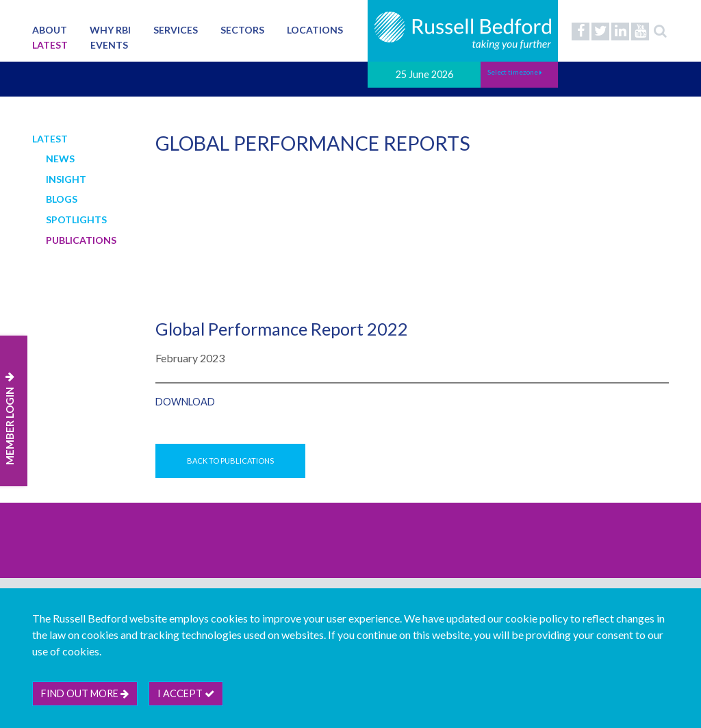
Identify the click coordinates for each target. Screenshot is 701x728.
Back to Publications (230, 461)
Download (185, 402)
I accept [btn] (186, 693)
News (60, 159)
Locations (315, 30)
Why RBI (110, 30)
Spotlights (76, 219)
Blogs (62, 199)
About (50, 30)
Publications (81, 240)
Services (176, 30)
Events (109, 45)
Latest (50, 45)
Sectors (242, 30)
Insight (66, 179)
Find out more (85, 693)
